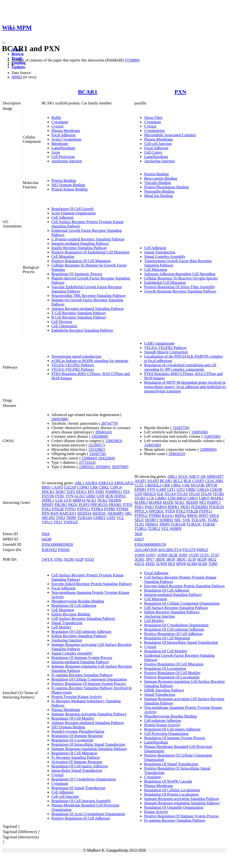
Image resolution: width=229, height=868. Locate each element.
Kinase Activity (156, 812)
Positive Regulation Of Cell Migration (81, 261)
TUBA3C (194, 524)
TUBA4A (85, 518)
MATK (168, 502)
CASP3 (57, 487)
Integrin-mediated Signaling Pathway (80, 243)
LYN (68, 500)
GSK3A (203, 489)
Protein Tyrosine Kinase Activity (77, 697)
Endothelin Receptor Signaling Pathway (82, 330)
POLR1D (216, 507)
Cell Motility (61, 627)
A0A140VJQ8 (146, 550)
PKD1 (73, 505)
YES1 (58, 522)
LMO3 (204, 498)
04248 (47, 539)
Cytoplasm (60, 122)
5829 (138, 534)
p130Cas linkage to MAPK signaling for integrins (90, 361)
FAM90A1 (114, 492)
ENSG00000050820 (57, 544)
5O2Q (89, 559)
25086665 (90, 458)
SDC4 (214, 516)
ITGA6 (182, 494)
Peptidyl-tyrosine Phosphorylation (78, 731)
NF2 (202, 502)
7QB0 (213, 564)
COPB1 (83, 487)
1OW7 (151, 555)
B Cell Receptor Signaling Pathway (79, 317)
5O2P (79, 559)
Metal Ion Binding (158, 196)
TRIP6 (71, 518)
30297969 (119, 467)
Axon (56, 152)
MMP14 (79, 500)
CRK (94, 487)
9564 (46, 534)
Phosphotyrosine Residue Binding (78, 601)
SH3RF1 (152, 520)
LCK (59, 500)
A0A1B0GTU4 (170, 550)
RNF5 (204, 516)
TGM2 (213, 520)
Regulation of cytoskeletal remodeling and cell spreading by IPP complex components (180, 367)
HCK (109, 496)
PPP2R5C (157, 511)
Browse (18, 54)
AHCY (194, 476)
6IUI (172, 564)
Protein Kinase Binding (69, 189)
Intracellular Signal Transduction (77, 770)
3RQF (171, 559)
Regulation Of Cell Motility (73, 718)
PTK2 (46, 509)
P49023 (202, 550)
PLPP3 (84, 505)
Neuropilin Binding (159, 191)
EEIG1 (82, 492)
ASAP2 (153, 481)
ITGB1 (219, 494)
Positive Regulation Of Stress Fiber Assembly (180, 287)
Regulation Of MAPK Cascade (168, 781)
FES (126, 492)
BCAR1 (88, 92)
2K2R (173, 555)
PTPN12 (84, 509)
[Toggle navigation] (4, 43)
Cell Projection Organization (166, 734)
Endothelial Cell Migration (165, 283)
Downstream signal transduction (76, 356)
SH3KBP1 (116, 513)
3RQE (160, 559)
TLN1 (139, 524)
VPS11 (47, 522)
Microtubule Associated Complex (170, 135)
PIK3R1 (61, 505)
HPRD (17, 77)
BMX (46, 487)
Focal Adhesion (63, 135)
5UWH (161, 564)
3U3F (192, 559)
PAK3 (149, 507)
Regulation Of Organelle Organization (174, 807)
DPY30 (211, 485)
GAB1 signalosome (159, 343)
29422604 (106, 458)
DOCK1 (48, 492)
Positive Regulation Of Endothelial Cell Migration (90, 252)
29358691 (103, 467)
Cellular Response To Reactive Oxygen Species (181, 278)
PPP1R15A (99, 505)
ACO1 (183, 476)
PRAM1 (115, 505)
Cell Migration (63, 256)
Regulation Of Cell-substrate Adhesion (81, 632)
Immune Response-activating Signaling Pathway (89, 714)
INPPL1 (48, 500)
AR (203, 476)
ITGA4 (170, 494)
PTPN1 (70, 509)
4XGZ (139, 564)
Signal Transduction (160, 252)
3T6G (58, 559)
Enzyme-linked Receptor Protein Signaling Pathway (92, 584)
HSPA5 (120, 496)
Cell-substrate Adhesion (163, 721)
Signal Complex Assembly (165, 256)
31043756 (180, 428)
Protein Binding (64, 181)
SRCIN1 (48, 518)
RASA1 (168, 516)
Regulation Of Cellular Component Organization (89, 679)
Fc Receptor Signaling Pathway (76, 757)
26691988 (59, 419)
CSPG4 (116, 487)
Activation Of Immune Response (77, 762)
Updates (18, 67)
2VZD (194, 555)
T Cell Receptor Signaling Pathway (79, 313)
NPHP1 (48, 505)
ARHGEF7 (215, 476)
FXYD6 (48, 496)
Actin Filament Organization (74, 213)
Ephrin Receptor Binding (71, 614)
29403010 (176, 454)
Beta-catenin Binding (160, 178)
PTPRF (110, 509)
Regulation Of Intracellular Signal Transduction (88, 744)
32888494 (208, 449)
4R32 (212, 559)
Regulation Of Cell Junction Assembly (81, 801)
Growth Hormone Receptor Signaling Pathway (180, 291)
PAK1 (139, 507)
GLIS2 (80, 496)
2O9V (183, 555)
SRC (128, 513)
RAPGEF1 (68, 513)
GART (161, 489)
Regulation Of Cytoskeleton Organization (84, 779)
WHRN (176, 529)
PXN (180, 92)
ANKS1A (105, 483)
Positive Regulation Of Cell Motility (172, 673)
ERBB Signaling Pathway (164, 690)
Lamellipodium (63, 148)
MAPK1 (217, 498)
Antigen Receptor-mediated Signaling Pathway (88, 309)
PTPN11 (206, 511)
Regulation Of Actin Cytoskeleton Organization (88, 814)
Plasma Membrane (66, 131)
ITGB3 (140, 498)
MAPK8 (155, 502)
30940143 (103, 432)
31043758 (97, 454)
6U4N (203, 564)
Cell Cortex (153, 152)
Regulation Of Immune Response (77, 736)
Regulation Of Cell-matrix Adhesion (80, 766)
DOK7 (61, 492)
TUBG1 (141, 529)
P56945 (64, 550)
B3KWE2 (49, 550)
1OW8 (162, 555)
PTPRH (122, 509)
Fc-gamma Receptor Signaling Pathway (82, 675)
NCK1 (91, 500)
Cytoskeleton (154, 131)
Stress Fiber (153, 118)
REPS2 (180, 516)
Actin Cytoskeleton (66, 139)
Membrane (60, 144)
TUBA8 (208, 524)
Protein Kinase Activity (162, 725)
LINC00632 (177, 498)
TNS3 (61, 518)
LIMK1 (161, 498)
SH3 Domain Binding (68, 185)
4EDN (202, 559)
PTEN (127, 505)
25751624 (86, 462)
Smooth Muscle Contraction (166, 352)
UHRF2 (99, 518)
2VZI (215, 555)
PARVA (161, 507)
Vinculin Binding (157, 183)
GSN (100, 496)
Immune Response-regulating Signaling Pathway (89, 749)
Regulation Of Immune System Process (82, 658)
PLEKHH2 (200, 507)
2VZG (205, 555)
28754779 (109, 423)
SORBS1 (166, 520)
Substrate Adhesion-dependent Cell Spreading (180, 274)
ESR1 (100, 492)
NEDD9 (115, 500)
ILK (160, 494)
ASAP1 (140, 481)
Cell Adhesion (62, 217)
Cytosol (57, 126)
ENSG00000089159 (150, 544)
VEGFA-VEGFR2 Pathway (73, 365)
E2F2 (71, 492)
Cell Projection (63, 157)
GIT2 (181, 489)
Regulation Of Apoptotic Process (77, 274)
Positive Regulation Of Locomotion (172, 677)
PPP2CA (141, 511)
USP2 (111, 518)
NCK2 (103, 500)
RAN (55, 513)
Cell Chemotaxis (64, 326)
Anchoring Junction (67, 161)
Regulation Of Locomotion (72, 740)
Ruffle (56, 118)
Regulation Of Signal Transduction (78, 788)
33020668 (99, 436)
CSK (186, 485)
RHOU (192, 516)
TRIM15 (152, 524)
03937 (139, 539)
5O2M (69, 559)
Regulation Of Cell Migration (74, 753)
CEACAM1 (214, 481)
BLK (187, 481)
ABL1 (79, 483)
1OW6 (140, 555)
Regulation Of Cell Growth (73, 209)
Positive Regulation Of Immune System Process (89, 684)
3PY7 (150, 559)
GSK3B (216, 489)
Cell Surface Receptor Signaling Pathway (83, 619)
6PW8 (181, 564)
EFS (91, 492)
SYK (187, 520)
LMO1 (193, 498)
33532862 (96, 449)
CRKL (104, 487)
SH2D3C (100, 513)
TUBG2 (154, 529)
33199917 (96, 445)
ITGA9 (194, 494)
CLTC (139, 485)
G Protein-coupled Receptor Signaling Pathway (88, 239)
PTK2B (58, 509)
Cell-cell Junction (158, 144)
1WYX (47, 559)
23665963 (113, 441)
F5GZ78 (189, 550)
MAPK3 (141, 502)
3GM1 (139, 559)
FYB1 (60, 496)
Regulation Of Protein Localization (171, 794)
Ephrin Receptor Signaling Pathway (79, 636)
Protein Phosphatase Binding (166, 187)
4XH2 (150, 564)
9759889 (132, 60)
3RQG (181, 559)
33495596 (199, 432)
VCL (120, 518)
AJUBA (91, 483)
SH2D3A (84, 513)
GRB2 (91, 496)
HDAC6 (149, 494)
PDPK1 (174, 507)
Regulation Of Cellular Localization (172, 790)
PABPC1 (214, 502)
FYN (69, 496)
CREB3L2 (153, 485)
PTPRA (97, 509)
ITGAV (206, 494)
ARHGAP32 (124, 483)
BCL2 (178, 481)
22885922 (86, 467)
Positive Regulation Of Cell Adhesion (81, 818)
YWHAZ (71, 522)
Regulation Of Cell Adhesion (74, 605)
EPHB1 (140, 489)
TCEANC (199, 520)
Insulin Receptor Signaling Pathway (79, 248)
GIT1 (171, 489)
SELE (139, 520)
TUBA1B (178, 524)
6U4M (192, 564)
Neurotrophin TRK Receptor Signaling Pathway (89, 296)
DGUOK (198, 485)
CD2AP (70, 487)
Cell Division (62, 322)
